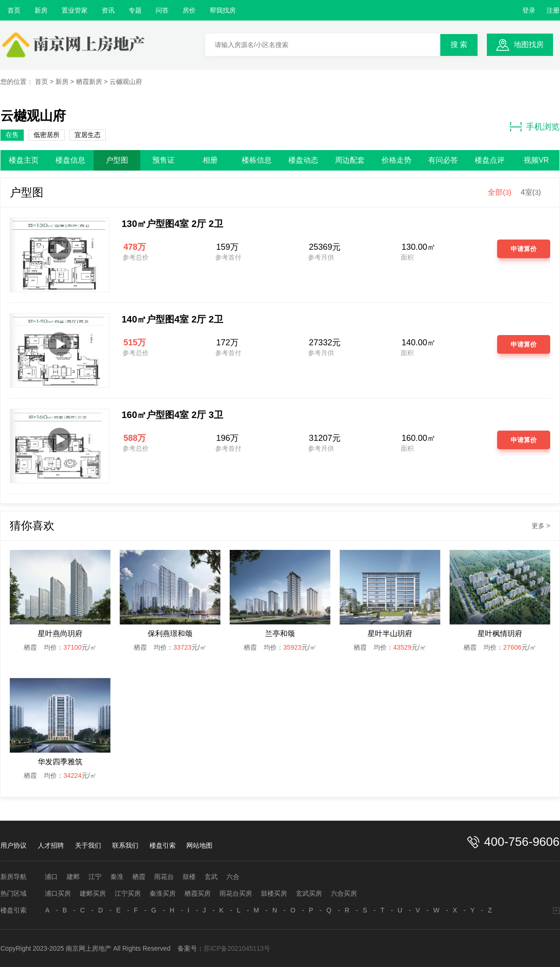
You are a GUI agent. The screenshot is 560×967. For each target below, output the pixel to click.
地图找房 (529, 45)
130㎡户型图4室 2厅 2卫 (172, 224)
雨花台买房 (236, 893)
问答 (162, 10)
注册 (553, 10)
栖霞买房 (198, 893)
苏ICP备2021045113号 (237, 948)
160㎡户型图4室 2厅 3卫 (172, 415)
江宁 (95, 877)
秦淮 (117, 877)
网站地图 (199, 845)
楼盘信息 (70, 160)
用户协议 (14, 845)
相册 (210, 160)
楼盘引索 (163, 845)
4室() (531, 192)
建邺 (73, 877)
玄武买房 (309, 893)
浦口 (51, 877)
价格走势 (396, 160)
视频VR (536, 160)
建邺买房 (93, 893)
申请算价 (524, 249)
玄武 (211, 877)
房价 (189, 10)
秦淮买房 (163, 893)
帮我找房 (223, 10)
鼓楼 (189, 877)
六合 (233, 877)
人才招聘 (51, 845)
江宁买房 (128, 893)
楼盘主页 (24, 160)
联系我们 (125, 845)
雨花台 (164, 877)
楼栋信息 (257, 160)
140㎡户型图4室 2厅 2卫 (172, 319)
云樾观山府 (126, 82)
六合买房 (344, 893)
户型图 (117, 160)
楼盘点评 (490, 160)
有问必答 (443, 160)
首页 (14, 10)
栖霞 (139, 877)
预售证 (164, 160)
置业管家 (75, 10)
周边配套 (350, 160)
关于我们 (88, 845)
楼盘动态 (303, 160)
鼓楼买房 (274, 893)
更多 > (541, 526)
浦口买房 (58, 893)
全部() (499, 192)
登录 (529, 10)
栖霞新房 (89, 82)
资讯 (108, 10)
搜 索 (459, 45)
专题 (135, 10)
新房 (41, 10)
